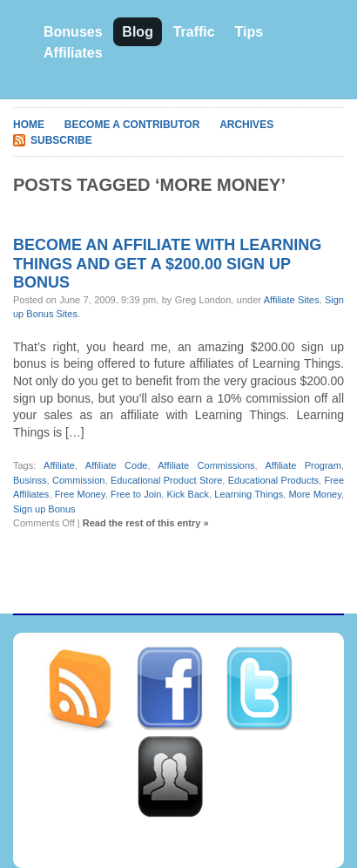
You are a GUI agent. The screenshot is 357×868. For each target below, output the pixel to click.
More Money (314, 494)
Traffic (194, 32)
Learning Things (249, 494)
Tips (249, 32)
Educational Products (273, 480)
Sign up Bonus (44, 509)
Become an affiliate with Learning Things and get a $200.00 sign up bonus (167, 264)
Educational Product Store (166, 480)
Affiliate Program (303, 465)
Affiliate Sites (292, 300)
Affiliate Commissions (206, 465)
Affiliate (59, 465)
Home (29, 125)
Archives (246, 125)
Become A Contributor (132, 125)
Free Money (80, 494)
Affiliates (73, 53)
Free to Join (136, 494)
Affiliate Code (117, 465)
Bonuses (73, 32)
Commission (79, 480)
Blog (138, 32)
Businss (30, 480)
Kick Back (188, 494)
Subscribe (61, 140)
